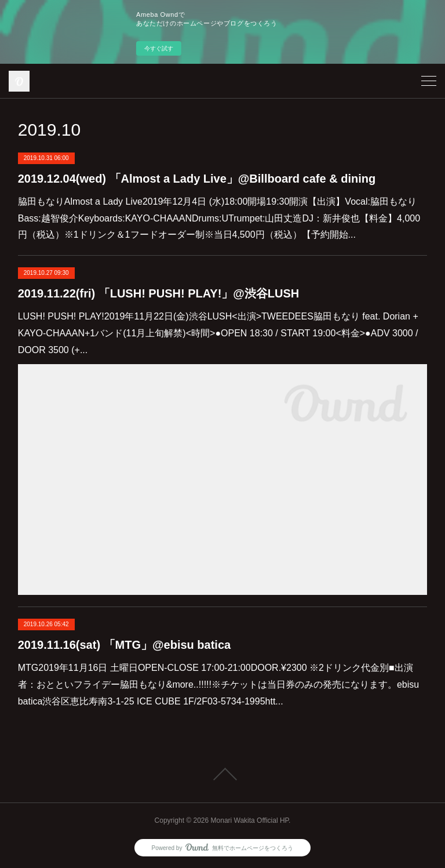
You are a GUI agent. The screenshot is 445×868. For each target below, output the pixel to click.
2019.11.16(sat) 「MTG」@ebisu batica (124, 645)
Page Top (222, 774)
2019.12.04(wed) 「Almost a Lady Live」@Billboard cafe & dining (197, 179)
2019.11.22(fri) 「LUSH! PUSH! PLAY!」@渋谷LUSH (159, 293)
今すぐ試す (159, 48)
